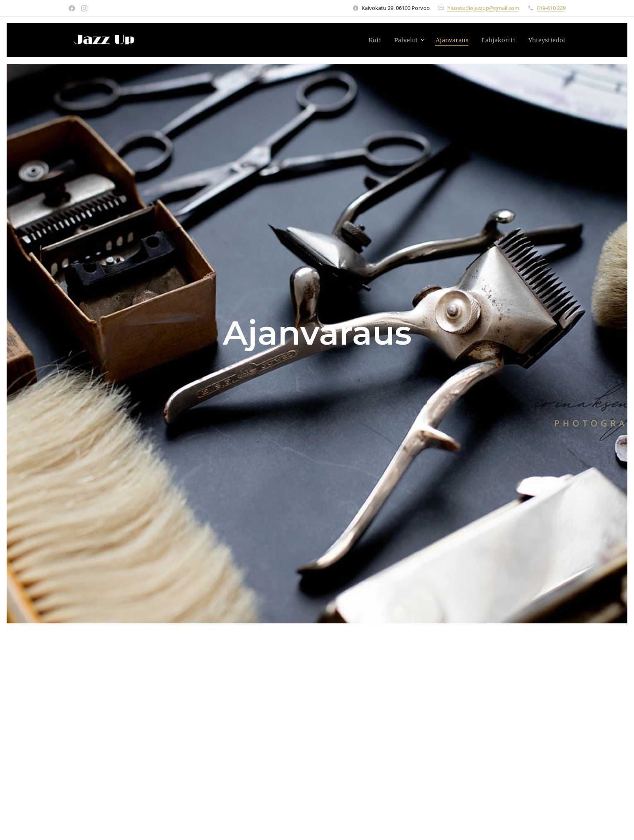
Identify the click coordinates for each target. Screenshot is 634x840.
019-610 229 (551, 8)
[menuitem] (361, 40)
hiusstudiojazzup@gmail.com (483, 8)
